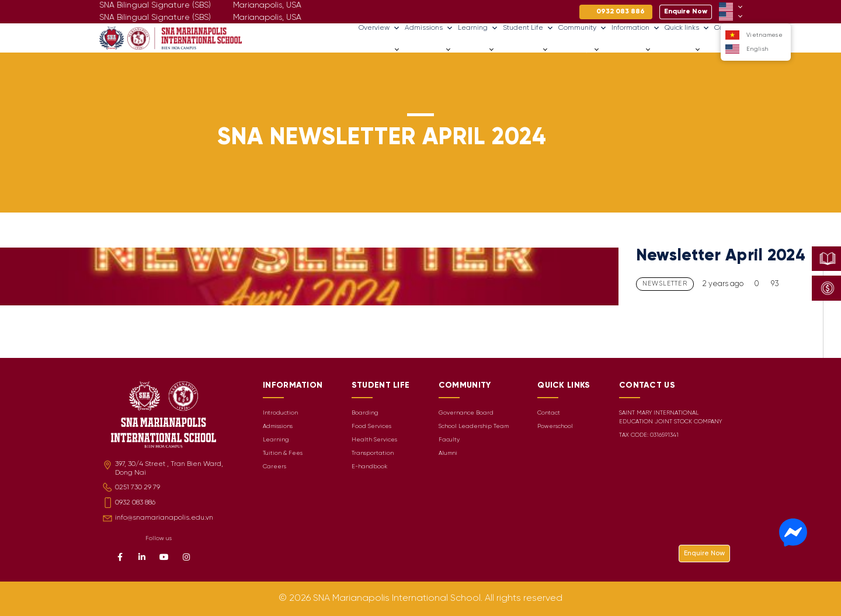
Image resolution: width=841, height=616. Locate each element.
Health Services (374, 440)
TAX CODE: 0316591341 (649, 435)
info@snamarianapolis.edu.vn (164, 518)
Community (583, 28)
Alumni (448, 453)
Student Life (528, 28)
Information (636, 28)
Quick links (687, 28)
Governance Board (466, 413)
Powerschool (555, 427)
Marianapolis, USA (267, 18)
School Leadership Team (474, 427)
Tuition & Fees (283, 453)
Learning (478, 28)
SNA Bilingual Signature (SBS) (155, 18)
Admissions (429, 28)
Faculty (449, 440)
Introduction (280, 413)
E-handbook (369, 467)
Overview (379, 28)
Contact (549, 413)
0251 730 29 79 (138, 487)
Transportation (373, 453)
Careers (717, 49)
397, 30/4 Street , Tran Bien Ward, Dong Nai (169, 468)
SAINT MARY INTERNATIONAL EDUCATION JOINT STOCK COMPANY (670, 417)
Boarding (365, 413)
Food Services (371, 427)
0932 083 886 (135, 502)
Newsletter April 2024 (721, 256)
